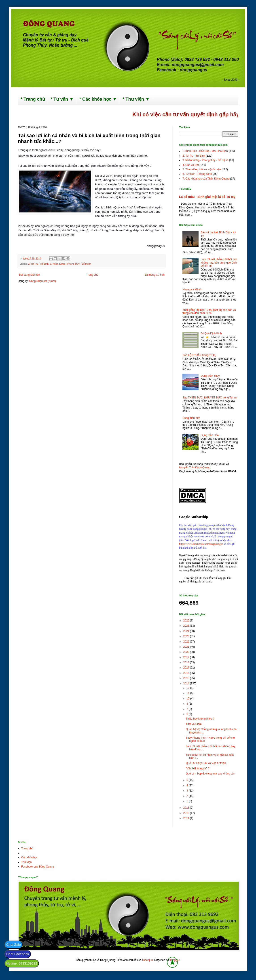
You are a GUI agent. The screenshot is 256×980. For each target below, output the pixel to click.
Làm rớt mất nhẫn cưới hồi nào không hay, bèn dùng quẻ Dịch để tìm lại (219, 263)
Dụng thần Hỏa (210, 435)
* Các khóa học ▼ (98, 99)
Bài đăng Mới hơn (29, 275)
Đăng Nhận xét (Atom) (43, 281)
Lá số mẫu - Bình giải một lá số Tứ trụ (207, 197)
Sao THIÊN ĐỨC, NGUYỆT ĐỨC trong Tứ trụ (209, 398)
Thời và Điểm (194, 724)
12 (188, 688)
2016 (187, 673)
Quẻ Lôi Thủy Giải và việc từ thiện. (206, 763)
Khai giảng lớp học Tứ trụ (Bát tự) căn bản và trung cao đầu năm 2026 (209, 312)
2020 (187, 652)
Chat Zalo (14, 944)
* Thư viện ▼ (136, 99)
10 (188, 699)
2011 (187, 818)
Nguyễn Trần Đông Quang (195, 467)
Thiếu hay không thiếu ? (200, 719)
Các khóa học (29, 857)
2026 (187, 621)
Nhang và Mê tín (192, 290)
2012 (187, 813)
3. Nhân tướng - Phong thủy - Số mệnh (71, 264)
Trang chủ (92, 275)
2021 (187, 647)
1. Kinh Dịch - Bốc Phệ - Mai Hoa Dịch (205, 151)
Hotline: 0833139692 (22, 963)
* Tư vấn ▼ (62, 99)
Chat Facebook (18, 954)
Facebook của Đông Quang (38, 867)
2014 (187, 684)
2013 (187, 808)
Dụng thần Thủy (210, 376)
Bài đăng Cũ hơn (155, 275)
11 (188, 693)
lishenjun (147, 960)
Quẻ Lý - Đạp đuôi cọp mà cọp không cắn (210, 774)
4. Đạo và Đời (191, 165)
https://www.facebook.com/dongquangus (201, 544)
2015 (187, 678)
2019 (187, 657)
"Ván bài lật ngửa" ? (198, 768)
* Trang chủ (33, 99)
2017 (187, 668)
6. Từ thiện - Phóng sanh (197, 174)
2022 (187, 642)
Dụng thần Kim (191, 418)
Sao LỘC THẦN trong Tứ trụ (199, 355)
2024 (187, 631)
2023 (187, 636)
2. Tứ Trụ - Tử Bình (38, 264)
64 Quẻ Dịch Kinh (211, 333)
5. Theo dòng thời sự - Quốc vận (202, 169)
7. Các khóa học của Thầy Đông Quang (206, 179)
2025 (187, 626)
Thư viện (26, 862)
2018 (187, 662)
